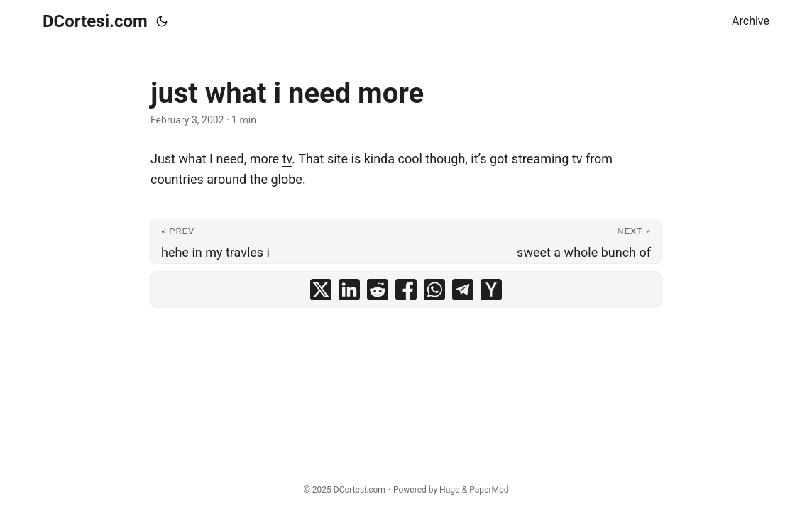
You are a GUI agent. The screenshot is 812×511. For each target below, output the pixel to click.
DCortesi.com (95, 21)
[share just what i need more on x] (321, 290)
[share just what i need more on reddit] (378, 290)
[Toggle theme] (162, 21)
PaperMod (489, 490)
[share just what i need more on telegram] (463, 290)
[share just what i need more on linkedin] (349, 290)
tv (287, 159)
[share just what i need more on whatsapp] (434, 290)
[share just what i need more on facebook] (406, 290)
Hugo (450, 490)
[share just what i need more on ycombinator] (491, 290)
